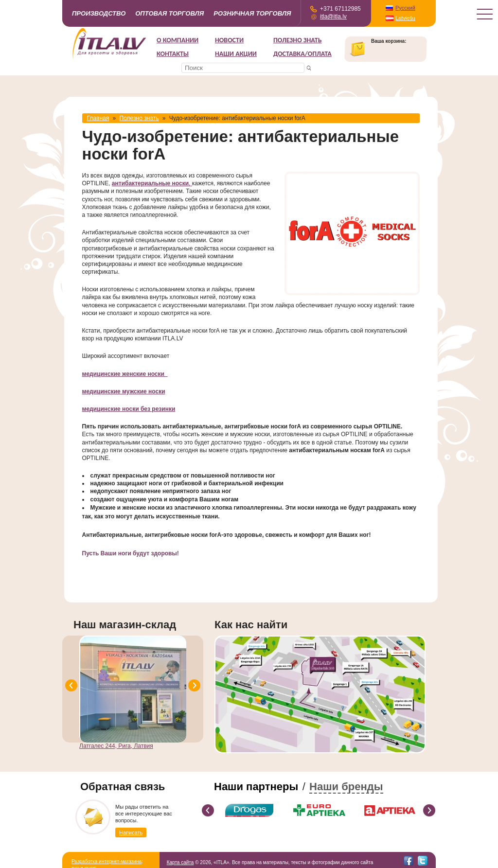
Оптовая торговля (169, 13)
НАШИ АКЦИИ (236, 54)
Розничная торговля (252, 13)
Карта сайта (180, 862)
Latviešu (405, 18)
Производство (99, 13)
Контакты (173, 54)
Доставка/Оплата (302, 54)
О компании (178, 40)
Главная (98, 118)
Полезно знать (298, 40)
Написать (131, 833)
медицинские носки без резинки (129, 409)
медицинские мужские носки (124, 391)
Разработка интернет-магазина (107, 861)
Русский (405, 8)
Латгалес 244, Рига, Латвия (116, 746)
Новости (229, 40)
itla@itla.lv (333, 17)
